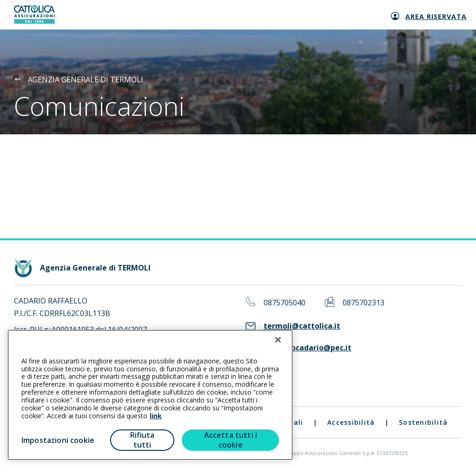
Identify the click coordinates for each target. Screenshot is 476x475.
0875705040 (284, 303)
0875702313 (364, 303)
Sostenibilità (423, 422)
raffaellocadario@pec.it (307, 348)
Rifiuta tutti (142, 440)
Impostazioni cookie (58, 440)
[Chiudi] (278, 340)
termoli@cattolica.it (302, 326)
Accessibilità (351, 422)
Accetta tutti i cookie (231, 440)
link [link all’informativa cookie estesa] (156, 416)
